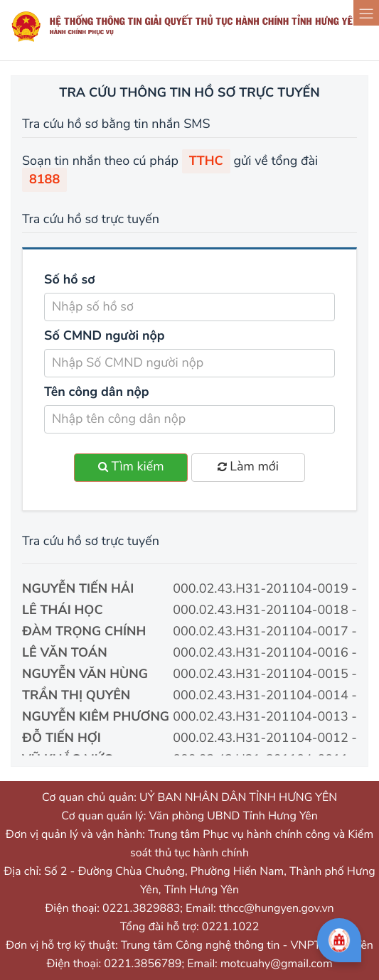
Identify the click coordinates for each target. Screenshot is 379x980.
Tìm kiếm (131, 467)
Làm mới (248, 467)
